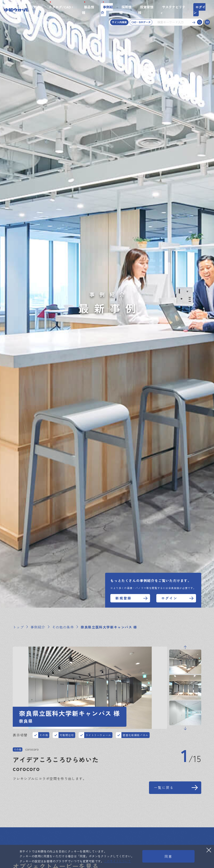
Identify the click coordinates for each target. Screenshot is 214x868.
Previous (185, 647)
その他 (44, 735)
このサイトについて (117, 861)
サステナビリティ (173, 10)
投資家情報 (146, 10)
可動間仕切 (67, 735)
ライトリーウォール (98, 735)
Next (185, 728)
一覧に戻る (164, 787)
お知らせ (34, 10)
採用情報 (125, 10)
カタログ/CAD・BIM (60, 10)
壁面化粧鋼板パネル (135, 735)
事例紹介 (107, 10)
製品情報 (88, 10)
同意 (168, 856)
